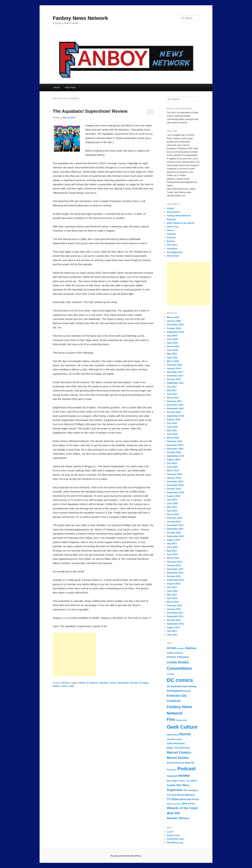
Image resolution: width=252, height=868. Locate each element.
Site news (172, 245)
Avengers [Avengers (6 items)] (181, 648)
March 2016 (173, 438)
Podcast (171, 238)
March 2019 (173, 346)
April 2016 (172, 434)
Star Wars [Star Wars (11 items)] (183, 785)
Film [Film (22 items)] (171, 720)
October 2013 (174, 533)
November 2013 (175, 529)
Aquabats (104, 683)
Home (57, 87)
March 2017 (173, 398)
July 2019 (172, 336)
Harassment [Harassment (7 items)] (173, 735)
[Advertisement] (74, 654)
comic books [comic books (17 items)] (178, 662)
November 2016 (175, 408)
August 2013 (173, 540)
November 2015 (175, 449)
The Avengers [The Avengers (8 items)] (191, 790)
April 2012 (172, 598)
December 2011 (175, 613)
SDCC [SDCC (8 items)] (194, 781)
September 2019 (175, 332)
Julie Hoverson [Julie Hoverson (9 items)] (176, 743)
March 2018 (173, 361)
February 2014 (174, 518)
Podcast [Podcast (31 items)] (187, 769)
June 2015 (172, 467)
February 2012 (174, 605)
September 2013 (175, 536)
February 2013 (174, 562)
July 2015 (172, 463)
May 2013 (172, 551)
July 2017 (172, 387)
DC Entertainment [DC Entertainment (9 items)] (177, 686)
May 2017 (172, 390)
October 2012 (174, 576)
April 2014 (172, 511)
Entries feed (173, 835)
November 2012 (175, 573)
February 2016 (174, 441)
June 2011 (172, 635)
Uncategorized (175, 252)
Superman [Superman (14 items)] (175, 790)
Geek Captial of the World (180, 223)
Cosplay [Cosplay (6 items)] (170, 674)
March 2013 (173, 558)
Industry (171, 234)
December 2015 (175, 445)
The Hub (134, 683)
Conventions (174, 212)
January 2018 (174, 368)
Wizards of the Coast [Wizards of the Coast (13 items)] (182, 808)
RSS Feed (70, 87)
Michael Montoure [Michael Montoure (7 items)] (176, 763)
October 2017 (174, 379)
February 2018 (174, 365)
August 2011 (173, 627)
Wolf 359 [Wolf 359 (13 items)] (173, 813)
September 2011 (175, 624)
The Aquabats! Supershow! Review (90, 111)
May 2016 (172, 430)
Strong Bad (123, 683)
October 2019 (174, 328)
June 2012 (172, 591)
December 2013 (175, 525)
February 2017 (174, 401)
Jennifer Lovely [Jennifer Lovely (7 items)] (174, 739)
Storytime (172, 249)
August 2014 (173, 496)
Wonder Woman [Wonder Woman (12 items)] (178, 818)
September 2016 (175, 416)
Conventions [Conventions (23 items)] (179, 668)
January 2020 (174, 321)
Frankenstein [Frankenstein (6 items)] (181, 720)
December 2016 (175, 405)
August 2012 (173, 584)
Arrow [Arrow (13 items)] (171, 648)
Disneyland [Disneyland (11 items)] (174, 691)
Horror (170, 230)
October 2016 (174, 412)
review (113, 683)
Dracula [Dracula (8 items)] (187, 691)
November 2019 (175, 325)
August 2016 (173, 419)
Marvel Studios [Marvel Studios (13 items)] (178, 758)
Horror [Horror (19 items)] (185, 734)
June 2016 (172, 427)
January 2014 (174, 522)
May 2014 (172, 507)
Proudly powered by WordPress (126, 856)
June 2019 (172, 339)
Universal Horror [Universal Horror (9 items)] (189, 799)
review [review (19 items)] (184, 776)
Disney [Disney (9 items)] (193, 686)
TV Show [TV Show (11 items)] (173, 799)
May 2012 (172, 595)
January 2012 (174, 609)
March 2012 (173, 602)
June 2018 (172, 350)
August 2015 (173, 460)
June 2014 (172, 503)
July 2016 (172, 423)
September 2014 (175, 492)
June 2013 (172, 547)
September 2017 (175, 383)
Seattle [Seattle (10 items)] (171, 785)
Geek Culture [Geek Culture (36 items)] (182, 727)
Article (170, 208)
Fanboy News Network (80, 18)
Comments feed (175, 839)
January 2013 (174, 565)
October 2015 (174, 452)
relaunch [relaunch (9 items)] (172, 776)
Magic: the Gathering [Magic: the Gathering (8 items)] (178, 748)
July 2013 (172, 543)
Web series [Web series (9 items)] (189, 804)
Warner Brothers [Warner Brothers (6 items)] (174, 804)
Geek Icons (173, 227)
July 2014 (172, 500)
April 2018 (172, 358)
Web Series (173, 256)
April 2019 (172, 343)
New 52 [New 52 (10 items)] (190, 763)
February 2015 (174, 474)
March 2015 (173, 470)
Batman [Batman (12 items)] (191, 648)
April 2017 (172, 394)
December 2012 (175, 569)
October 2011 (174, 620)
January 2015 (174, 478)
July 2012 (172, 587)
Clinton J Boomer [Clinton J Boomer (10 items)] (178, 657)
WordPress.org (175, 843)
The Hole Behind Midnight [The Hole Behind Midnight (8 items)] (181, 795)
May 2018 (172, 354)
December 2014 (175, 481)
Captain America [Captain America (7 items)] (175, 653)
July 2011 (172, 631)
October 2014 (174, 489)
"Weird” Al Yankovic (88, 683)
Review (65, 683)
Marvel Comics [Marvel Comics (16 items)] (179, 752)
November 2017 (175, 376)
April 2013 (172, 554)
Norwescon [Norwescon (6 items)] (172, 770)
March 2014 (173, 514)
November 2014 (175, 485)
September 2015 (175, 456)
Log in (170, 832)
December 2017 (175, 372)
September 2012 (175, 580)
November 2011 (175, 616)
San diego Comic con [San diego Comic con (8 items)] (178, 781)
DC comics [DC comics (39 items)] (180, 680)
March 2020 (173, 317)
